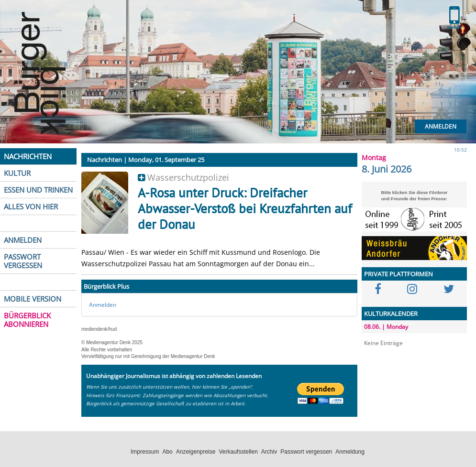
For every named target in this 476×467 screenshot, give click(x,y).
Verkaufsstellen (238, 452)
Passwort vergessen (306, 452)
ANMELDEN (23, 240)
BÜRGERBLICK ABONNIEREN (27, 320)
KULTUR (17, 173)
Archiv (269, 452)
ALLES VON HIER (31, 206)
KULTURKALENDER (391, 314)
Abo (167, 452)
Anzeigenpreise (196, 452)
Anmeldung (350, 452)
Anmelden (441, 126)
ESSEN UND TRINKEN (38, 190)
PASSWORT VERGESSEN (23, 261)
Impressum (145, 452)
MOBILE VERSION (33, 299)
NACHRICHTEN (28, 156)
